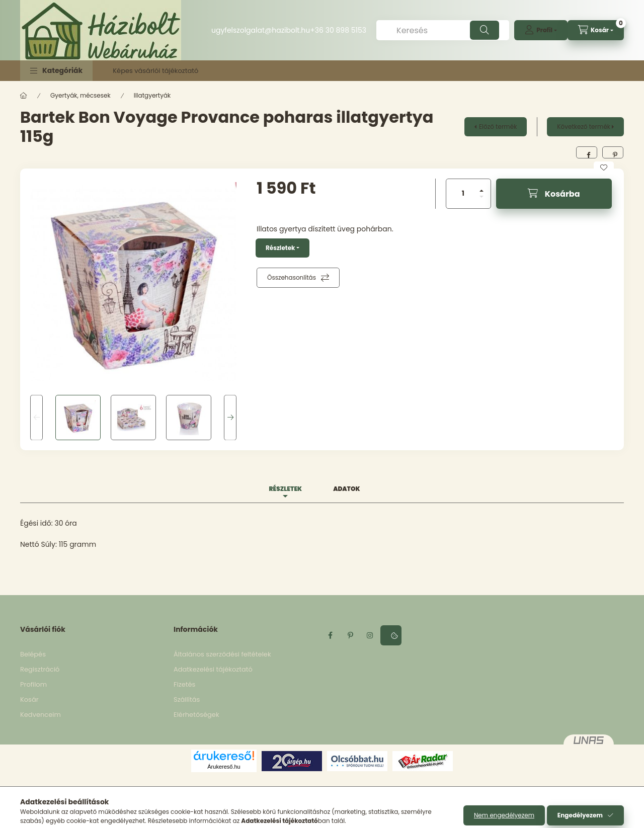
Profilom (33, 684)
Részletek (280, 248)
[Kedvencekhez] (604, 168)
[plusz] (481, 191)
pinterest (350, 635)
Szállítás (187, 699)
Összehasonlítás (292, 277)
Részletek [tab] (285, 489)
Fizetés (184, 684)
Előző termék (498, 127)
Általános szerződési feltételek (222, 654)
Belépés (33, 654)
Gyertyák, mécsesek (80, 95)
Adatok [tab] (346, 489)
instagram (370, 635)
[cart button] (596, 30)
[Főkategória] (24, 96)
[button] (56, 71)
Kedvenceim (41, 715)
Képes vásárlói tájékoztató (155, 71)
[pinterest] (613, 152)
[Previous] (36, 418)
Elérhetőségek (196, 715)
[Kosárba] (554, 194)
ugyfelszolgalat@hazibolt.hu (261, 30)
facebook (330, 635)
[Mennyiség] (463, 194)
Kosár (29, 699)
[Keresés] (443, 30)
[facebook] (587, 152)
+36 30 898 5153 (338, 30)
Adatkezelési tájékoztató (213, 669)
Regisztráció (40, 669)
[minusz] (481, 197)
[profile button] (541, 30)
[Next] (230, 418)
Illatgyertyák (152, 95)
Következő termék (584, 127)
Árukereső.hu (224, 767)
